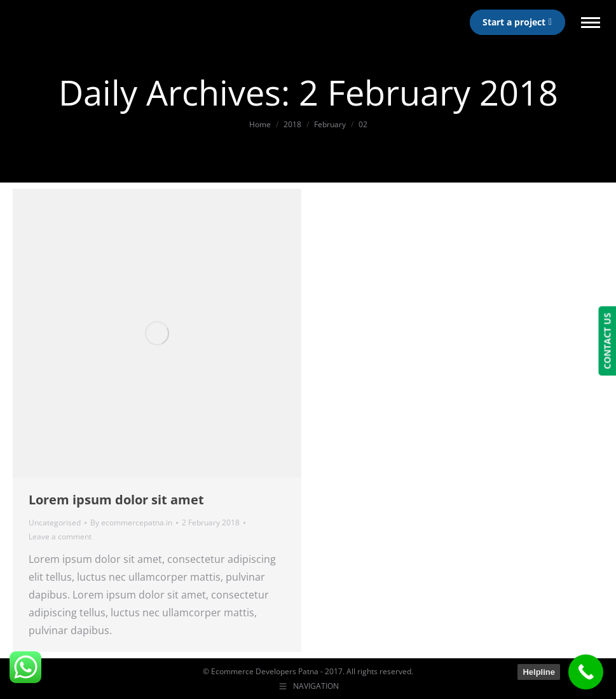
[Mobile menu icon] (591, 23)
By (131, 523)
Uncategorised (55, 523)
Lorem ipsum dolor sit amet (116, 500)
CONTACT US (607, 341)
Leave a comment (60, 536)
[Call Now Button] (586, 672)
